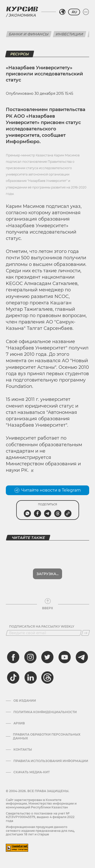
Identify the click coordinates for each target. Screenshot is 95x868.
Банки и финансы (29, 34)
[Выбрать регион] (62, 12)
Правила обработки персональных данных (47, 736)
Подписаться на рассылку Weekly (42, 627)
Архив (19, 723)
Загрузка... (48, 574)
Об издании (25, 701)
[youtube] (65, 657)
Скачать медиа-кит (32, 772)
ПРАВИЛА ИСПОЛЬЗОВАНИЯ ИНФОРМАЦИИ (51, 761)
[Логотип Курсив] (22, 9)
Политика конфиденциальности (45, 712)
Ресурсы (20, 54)
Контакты (23, 750)
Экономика (22, 15)
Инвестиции (70, 34)
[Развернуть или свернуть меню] (86, 12)
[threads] (47, 677)
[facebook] (13, 657)
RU (74, 12)
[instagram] (30, 657)
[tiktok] (13, 677)
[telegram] (82, 657)
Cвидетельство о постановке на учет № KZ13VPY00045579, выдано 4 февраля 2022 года (40, 817)
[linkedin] (30, 677)
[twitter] (47, 657)
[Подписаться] (86, 633)
